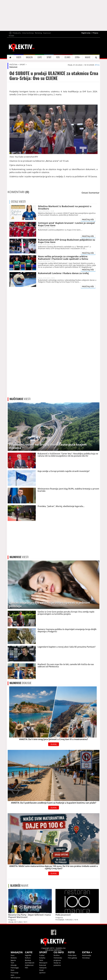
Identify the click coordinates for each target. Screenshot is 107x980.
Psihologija (15, 968)
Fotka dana (72, 955)
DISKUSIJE (20, 683)
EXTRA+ (78, 57)
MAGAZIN (29, 57)
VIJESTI (19, 57)
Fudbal (42, 955)
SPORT (49, 57)
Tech (12, 963)
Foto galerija (72, 958)
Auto (12, 975)
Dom (12, 970)
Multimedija (87, 955)
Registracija (86, 33)
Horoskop (86, 958)
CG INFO (67, 57)
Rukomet (13, 67)
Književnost (29, 965)
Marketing (38, 33)
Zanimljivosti (30, 963)
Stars (13, 955)
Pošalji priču (17, 33)
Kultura (28, 958)
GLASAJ (54, 744)
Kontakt (11, 36)
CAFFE (40, 57)
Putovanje (14, 973)
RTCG (97, 65)
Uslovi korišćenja (28, 33)
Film (27, 968)
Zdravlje (14, 965)
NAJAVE (88, 57)
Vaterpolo (43, 968)
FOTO (58, 57)
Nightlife (28, 955)
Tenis (41, 960)
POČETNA (13, 65)
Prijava (95, 33)
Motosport (43, 963)
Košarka (42, 958)
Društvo (57, 955)
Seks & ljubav (16, 978)
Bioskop (28, 960)
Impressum (47, 33)
